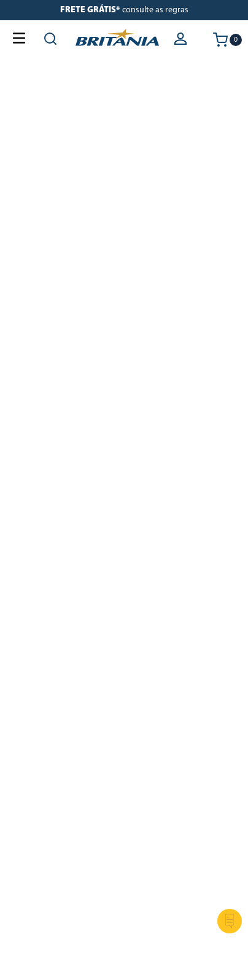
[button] (182, 40)
